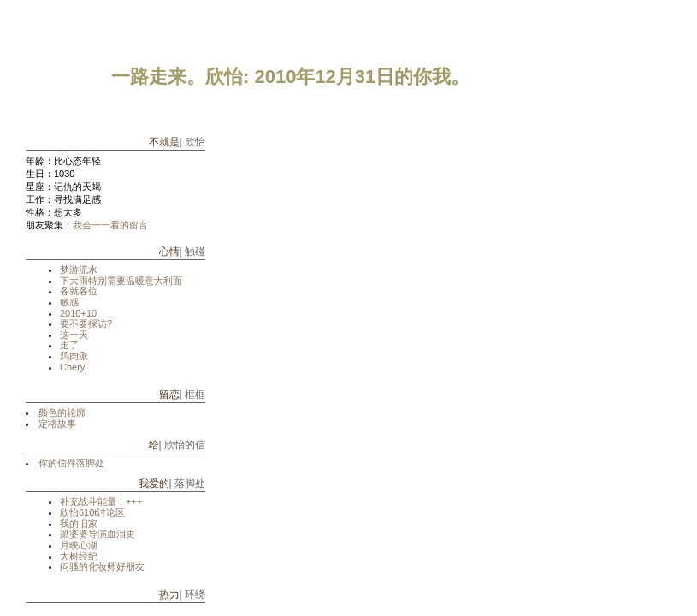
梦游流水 (79, 269)
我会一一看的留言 (110, 225)
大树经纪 (79, 556)
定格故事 (57, 423)
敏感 (69, 302)
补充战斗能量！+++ (101, 501)
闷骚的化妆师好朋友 (102, 566)
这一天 (74, 335)
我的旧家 (79, 524)
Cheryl (74, 367)
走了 (69, 345)
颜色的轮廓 (62, 412)
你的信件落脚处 (71, 463)
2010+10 (78, 313)
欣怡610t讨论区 (92, 512)
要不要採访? (86, 323)
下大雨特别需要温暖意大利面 (121, 281)
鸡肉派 (74, 356)
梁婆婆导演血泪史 (97, 534)
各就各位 (79, 291)
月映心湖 (79, 545)
